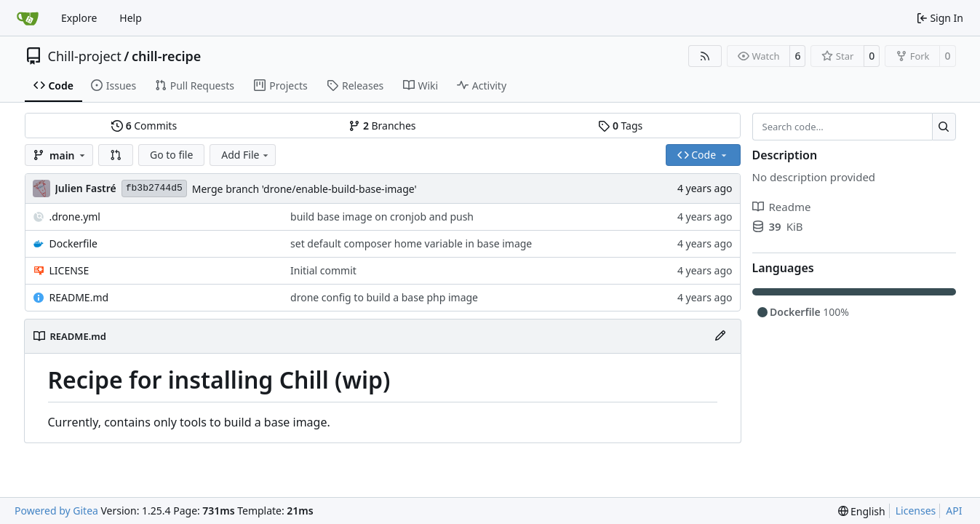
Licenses (916, 511)
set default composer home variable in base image (411, 243)
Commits (144, 126)
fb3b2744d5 (154, 188)
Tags (620, 126)
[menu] (862, 511)
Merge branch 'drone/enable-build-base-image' (304, 189)
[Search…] (944, 127)
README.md (79, 297)
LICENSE (69, 270)
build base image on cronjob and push (382, 217)
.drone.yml (75, 217)
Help (131, 18)
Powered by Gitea (56, 511)
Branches (382, 126)
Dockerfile (74, 243)
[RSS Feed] (705, 56)
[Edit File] (720, 336)
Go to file (171, 155)
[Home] (28, 18)
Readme (782, 207)
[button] (116, 155)
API (954, 511)
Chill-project (85, 56)
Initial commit (323, 270)
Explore (79, 18)
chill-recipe (166, 56)
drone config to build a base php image (384, 297)
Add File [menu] (246, 155)
